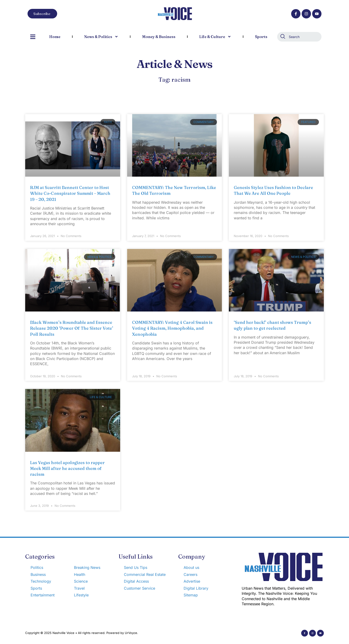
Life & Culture (215, 37)
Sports (261, 37)
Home (55, 37)
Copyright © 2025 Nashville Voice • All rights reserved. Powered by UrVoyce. (82, 633)
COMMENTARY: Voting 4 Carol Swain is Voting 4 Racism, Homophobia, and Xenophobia (172, 328)
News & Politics (101, 37)
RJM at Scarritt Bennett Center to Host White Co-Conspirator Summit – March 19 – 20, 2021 (70, 193)
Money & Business (159, 37)
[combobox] (299, 37)
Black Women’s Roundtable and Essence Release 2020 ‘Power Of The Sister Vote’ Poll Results (72, 328)
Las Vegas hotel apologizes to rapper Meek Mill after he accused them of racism (67, 468)
